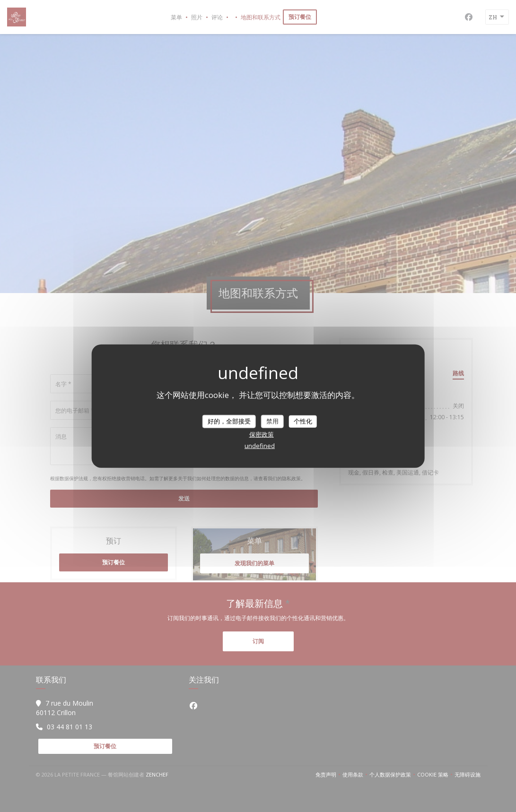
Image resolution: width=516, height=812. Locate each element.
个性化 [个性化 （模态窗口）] (303, 421)
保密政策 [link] (262, 434)
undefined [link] (260, 445)
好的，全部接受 (229, 421)
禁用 (272, 421)
